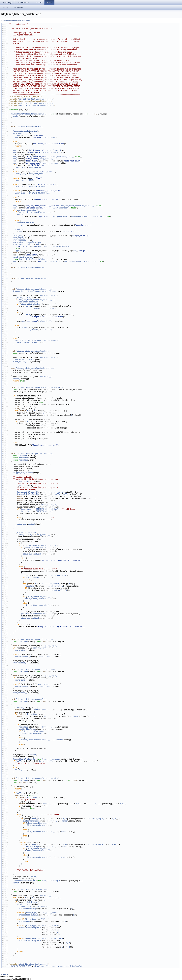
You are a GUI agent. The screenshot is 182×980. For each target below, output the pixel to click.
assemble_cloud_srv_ (27, 223)
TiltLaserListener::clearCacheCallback (50, 247)
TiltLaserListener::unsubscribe (31, 279)
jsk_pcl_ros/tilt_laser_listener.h (36, 99)
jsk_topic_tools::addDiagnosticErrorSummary (36, 341)
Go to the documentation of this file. (16, 21)
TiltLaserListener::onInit (29, 127)
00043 (5, 114)
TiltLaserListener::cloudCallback (87, 217)
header (16, 116)
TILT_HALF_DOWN (36, 174)
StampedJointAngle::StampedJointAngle (29, 114)
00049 (5, 127)
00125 (5, 289)
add (23, 321)
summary (27, 306)
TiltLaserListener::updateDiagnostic (34, 289)
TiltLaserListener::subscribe (30, 268)
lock (41, 296)
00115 (5, 268)
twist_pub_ (18, 236)
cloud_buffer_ (47, 321)
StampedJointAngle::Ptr (28, 492)
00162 (5, 368)
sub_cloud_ (22, 215)
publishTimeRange (23, 657)
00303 (5, 669)
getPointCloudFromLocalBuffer (35, 614)
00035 (5, 97)
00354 (5, 778)
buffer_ (16, 379)
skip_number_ (46, 159)
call (47, 548)
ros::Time (23, 456)
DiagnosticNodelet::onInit (25, 131)
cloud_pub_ (20, 229)
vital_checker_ (24, 298)
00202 (5, 454)
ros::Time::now (34, 242)
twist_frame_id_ (54, 150)
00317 (5, 699)
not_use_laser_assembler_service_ (77, 206)
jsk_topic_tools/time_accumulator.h (36, 106)
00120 (5, 279)
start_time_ (18, 242)
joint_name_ (50, 138)
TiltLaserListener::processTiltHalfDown (35, 669)
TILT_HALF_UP (35, 168)
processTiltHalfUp (27, 909)
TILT (31, 180)
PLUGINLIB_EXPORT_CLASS (20, 966)
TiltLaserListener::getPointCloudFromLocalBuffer (40, 388)
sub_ (15, 262)
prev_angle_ (18, 238)
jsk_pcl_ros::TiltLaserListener (48, 966)
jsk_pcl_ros (5, 974)
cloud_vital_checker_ (23, 257)
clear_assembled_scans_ (62, 157)
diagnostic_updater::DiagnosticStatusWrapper (35, 291)
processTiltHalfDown (29, 915)
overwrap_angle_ (51, 153)
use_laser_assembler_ (59, 208)
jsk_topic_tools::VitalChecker (34, 259)
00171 (5, 388)
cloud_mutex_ (50, 296)
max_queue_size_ (51, 163)
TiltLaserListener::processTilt (31, 699)
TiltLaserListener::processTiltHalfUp (34, 640)
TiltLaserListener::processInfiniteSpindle (37, 778)
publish (30, 473)
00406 (5, 890)
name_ (19, 343)
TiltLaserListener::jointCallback (80, 262)
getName (36, 309)
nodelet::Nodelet (74, 966)
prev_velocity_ (20, 240)
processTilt (24, 922)
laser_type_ (20, 168)
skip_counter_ (19, 133)
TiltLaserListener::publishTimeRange (34, 454)
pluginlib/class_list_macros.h (34, 964)
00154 (5, 351)
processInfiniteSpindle (30, 928)
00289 (5, 640)
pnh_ (19, 135)
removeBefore (45, 599)
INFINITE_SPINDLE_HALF (40, 193)
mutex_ (47, 377)
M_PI (78, 804)
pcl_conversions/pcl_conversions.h (36, 103)
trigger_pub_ (19, 251)
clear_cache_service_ (23, 244)
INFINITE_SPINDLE (37, 187)
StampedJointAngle (51, 759)
